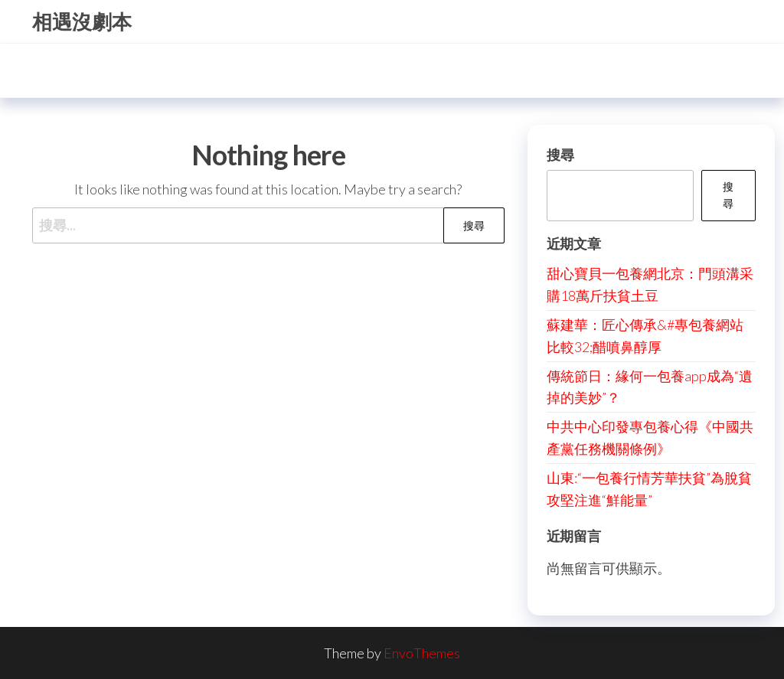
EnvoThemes (422, 653)
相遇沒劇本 (82, 21)
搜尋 (560, 155)
